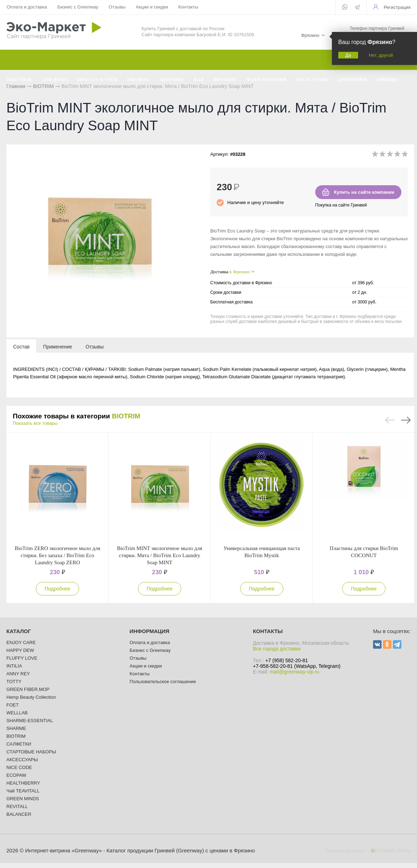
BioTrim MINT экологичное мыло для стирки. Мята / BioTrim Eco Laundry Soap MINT (160, 555)
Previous (390, 420)
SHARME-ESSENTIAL (30, 721)
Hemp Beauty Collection (31, 697)
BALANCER (19, 814)
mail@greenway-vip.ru (294, 672)
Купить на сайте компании (364, 192)
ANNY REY (18, 674)
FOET (13, 705)
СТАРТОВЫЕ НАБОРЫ (31, 752)
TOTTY (14, 682)
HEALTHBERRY (23, 783)
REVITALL (17, 806)
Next (406, 420)
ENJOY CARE (21, 642)
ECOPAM (16, 775)
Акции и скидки (152, 7)
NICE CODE (19, 767)
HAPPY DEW (20, 650)
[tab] (21, 346)
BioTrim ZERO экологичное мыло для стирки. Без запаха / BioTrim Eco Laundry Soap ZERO (57, 555)
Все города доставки (277, 649)
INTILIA (14, 666)
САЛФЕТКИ (19, 744)
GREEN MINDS (23, 799)
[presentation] (21, 346)
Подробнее (58, 589)
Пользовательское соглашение (163, 682)
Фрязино (310, 35)
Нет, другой (381, 55)
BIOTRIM (126, 416)
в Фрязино (240, 272)
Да (348, 55)
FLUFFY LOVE (22, 658)
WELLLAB (17, 713)
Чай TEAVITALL (23, 791)
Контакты (188, 7)
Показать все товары (35, 423)
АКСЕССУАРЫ (22, 760)
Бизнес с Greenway (78, 7)
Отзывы (117, 7)
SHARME (16, 728)
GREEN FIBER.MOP (28, 689)
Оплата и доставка (27, 7)
